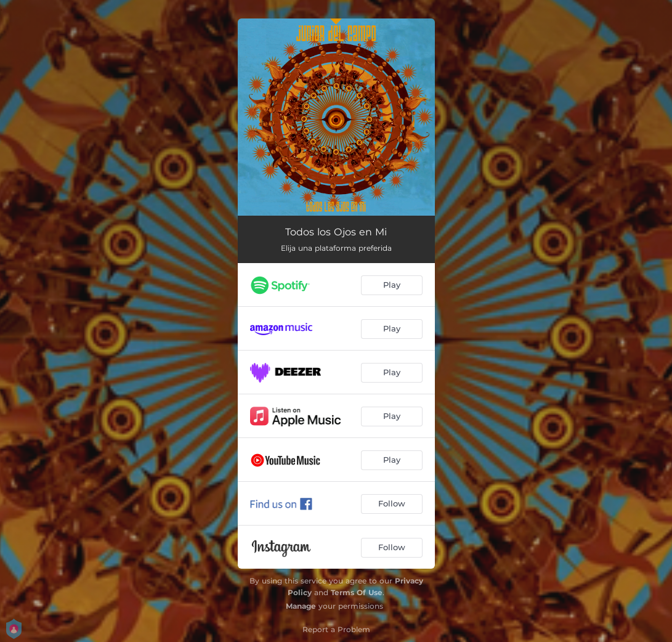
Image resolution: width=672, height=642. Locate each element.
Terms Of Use (357, 592)
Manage (301, 606)
